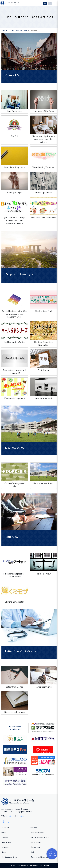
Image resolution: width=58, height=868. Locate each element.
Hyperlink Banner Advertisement (15, 728)
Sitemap (34, 828)
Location (5, 847)
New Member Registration (52, 854)
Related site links (37, 833)
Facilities (5, 837)
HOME (5, 31)
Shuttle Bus (35, 847)
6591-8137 (21, 816)
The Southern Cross (19, 31)
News (4, 852)
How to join (6, 842)
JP (50, 3)
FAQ (32, 852)
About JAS (5, 828)
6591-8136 (10, 816)
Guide (4, 833)
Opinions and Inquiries (39, 857)
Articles (34, 31)
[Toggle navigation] (55, 3)
